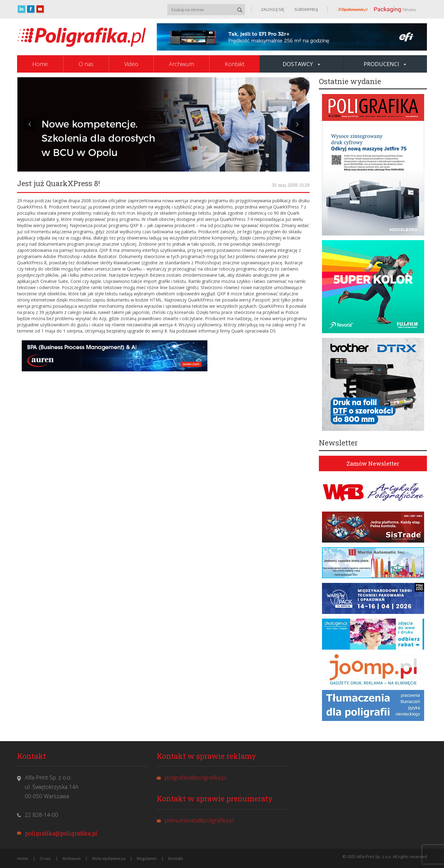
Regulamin (147, 858)
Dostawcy (301, 64)
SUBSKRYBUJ (306, 9)
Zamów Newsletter (373, 463)
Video (131, 64)
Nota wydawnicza (109, 858)
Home (40, 64)
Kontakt (235, 64)
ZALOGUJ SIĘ (272, 9)
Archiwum (181, 64)
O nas (86, 64)
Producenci (385, 64)
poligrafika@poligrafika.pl (61, 833)
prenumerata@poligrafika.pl (199, 820)
